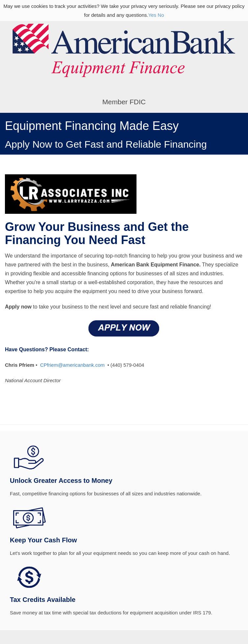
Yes (152, 15)
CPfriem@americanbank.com (72, 365)
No (161, 15)
